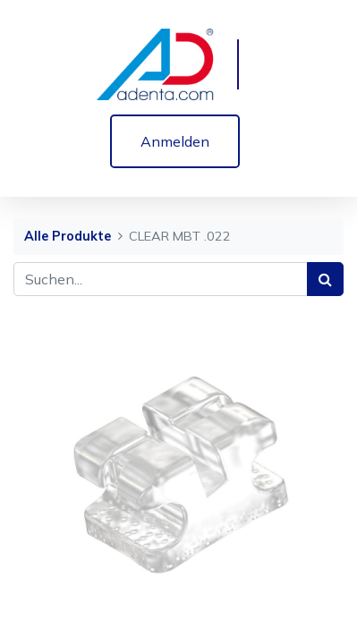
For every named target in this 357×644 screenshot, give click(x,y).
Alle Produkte (68, 236)
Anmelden (175, 141)
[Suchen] (325, 279)
